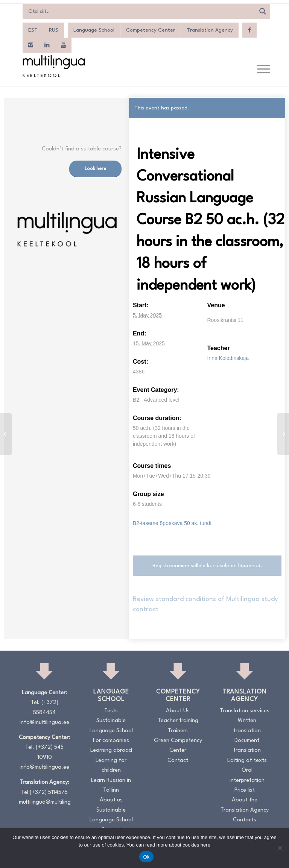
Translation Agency (210, 30)
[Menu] (260, 70)
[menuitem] (33, 30)
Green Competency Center (178, 746)
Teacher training (178, 721)
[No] (280, 848)
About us (111, 800)
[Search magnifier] (263, 11)
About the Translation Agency (245, 805)
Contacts (245, 820)
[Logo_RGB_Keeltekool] (53, 66)
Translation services (245, 711)
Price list (245, 790)
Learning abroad (111, 750)
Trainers (178, 731)
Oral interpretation (247, 775)
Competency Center (151, 30)
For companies (111, 741)
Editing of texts (247, 761)
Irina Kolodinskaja (228, 358)
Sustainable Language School (111, 726)
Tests (111, 711)
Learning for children (111, 766)
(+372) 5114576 (49, 793)
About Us (178, 711)
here (205, 845)
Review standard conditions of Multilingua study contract (205, 604)
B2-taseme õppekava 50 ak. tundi (172, 523)
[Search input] (141, 11)
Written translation (247, 726)
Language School (94, 30)
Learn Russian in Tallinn (111, 785)
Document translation (247, 746)
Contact (178, 761)
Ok (146, 857)
